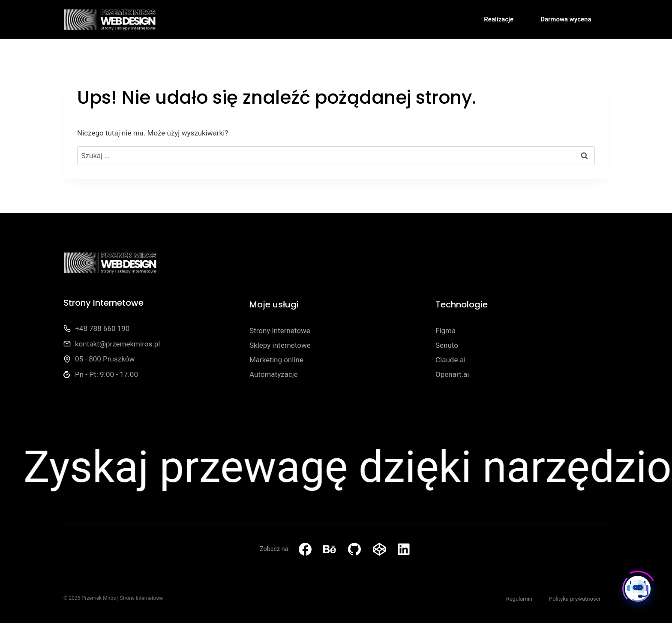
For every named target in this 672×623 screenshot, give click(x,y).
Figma (445, 331)
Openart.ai (452, 374)
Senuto (447, 345)
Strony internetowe (280, 331)
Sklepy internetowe (280, 345)
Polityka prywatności (574, 599)
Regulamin (519, 599)
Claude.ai (450, 360)
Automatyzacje (274, 374)
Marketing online (276, 360)
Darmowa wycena (566, 19)
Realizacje (499, 19)
